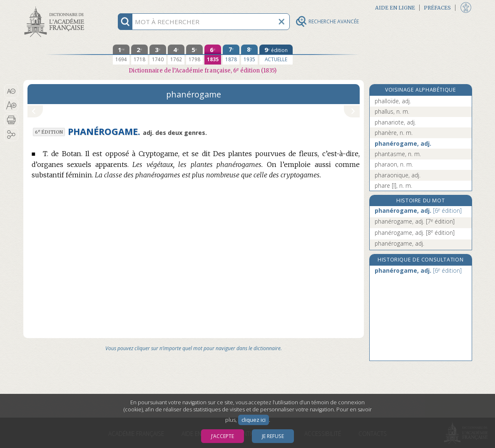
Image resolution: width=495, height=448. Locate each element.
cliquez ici (254, 420)
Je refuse (273, 436)
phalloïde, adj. (393, 101)
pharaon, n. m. (394, 164)
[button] (11, 91)
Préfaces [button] (437, 8)
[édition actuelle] (276, 55)
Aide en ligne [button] (395, 8)
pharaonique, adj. (398, 175)
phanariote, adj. (395, 122)
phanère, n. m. (394, 133)
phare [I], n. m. (393, 185)
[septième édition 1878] (231, 55)
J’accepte (223, 436)
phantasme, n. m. (398, 154)
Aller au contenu (56, 7)
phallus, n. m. (392, 111)
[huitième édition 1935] (249, 55)
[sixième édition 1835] (213, 55)
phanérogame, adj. (403, 143)
